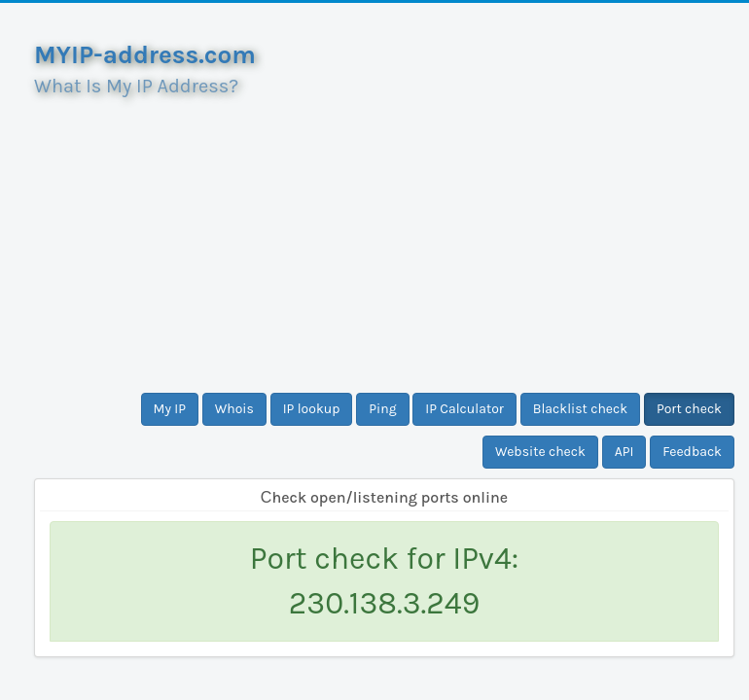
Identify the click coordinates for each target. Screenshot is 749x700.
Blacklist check (580, 409)
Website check (540, 452)
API (624, 452)
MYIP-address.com (145, 55)
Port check (689, 409)
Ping (382, 409)
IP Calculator (464, 409)
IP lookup (312, 409)
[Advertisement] (384, 237)
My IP (170, 409)
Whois (234, 409)
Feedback (692, 452)
